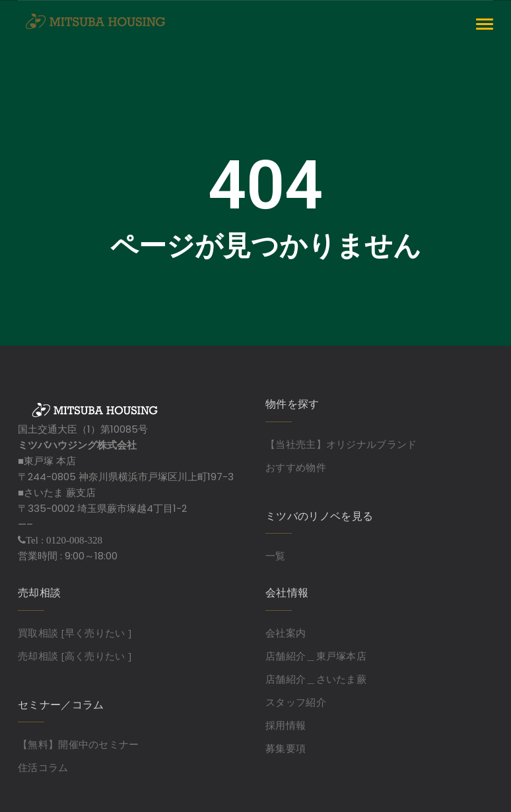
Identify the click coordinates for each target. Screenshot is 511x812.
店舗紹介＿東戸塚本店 (316, 656)
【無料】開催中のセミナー (79, 744)
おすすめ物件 (296, 467)
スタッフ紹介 (296, 702)
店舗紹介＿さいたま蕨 (316, 679)
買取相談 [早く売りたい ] (75, 633)
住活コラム (43, 767)
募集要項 (286, 748)
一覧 (276, 555)
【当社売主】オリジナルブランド (341, 444)
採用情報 (286, 725)
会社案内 (286, 633)
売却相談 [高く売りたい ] (75, 656)
